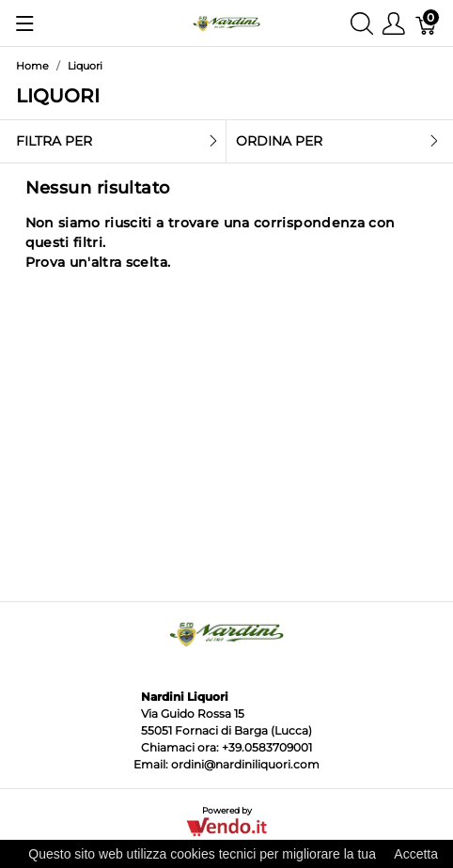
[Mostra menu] (25, 23)
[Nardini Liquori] (226, 22)
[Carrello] (427, 23)
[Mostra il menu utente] (394, 23)
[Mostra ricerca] (362, 23)
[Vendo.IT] (226, 825)
